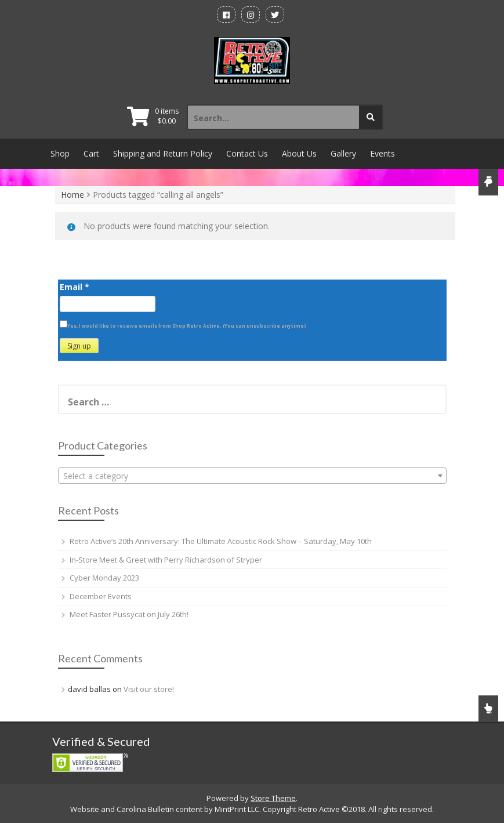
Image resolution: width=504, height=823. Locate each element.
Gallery (343, 153)
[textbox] (252, 476)
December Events (101, 596)
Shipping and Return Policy (163, 153)
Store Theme (273, 798)
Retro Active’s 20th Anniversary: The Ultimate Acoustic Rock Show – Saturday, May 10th (221, 541)
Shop (60, 153)
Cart (91, 153)
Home (72, 195)
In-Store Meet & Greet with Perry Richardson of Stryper (166, 560)
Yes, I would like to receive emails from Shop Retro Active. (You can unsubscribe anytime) (187, 326)
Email (75, 287)
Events (382, 153)
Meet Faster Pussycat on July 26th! (129, 614)
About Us (299, 153)
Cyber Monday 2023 (104, 578)
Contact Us (247, 153)
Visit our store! (149, 689)
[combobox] (252, 476)
